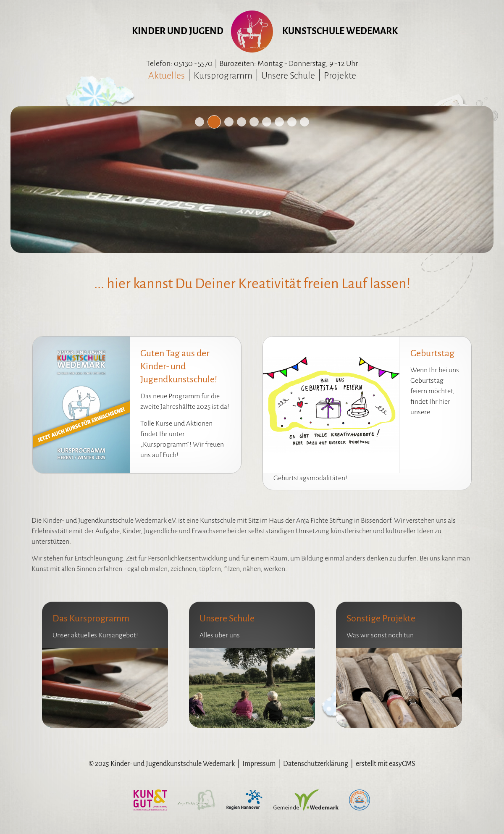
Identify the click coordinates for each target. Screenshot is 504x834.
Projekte (340, 76)
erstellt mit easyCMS (386, 764)
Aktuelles (167, 76)
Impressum (259, 764)
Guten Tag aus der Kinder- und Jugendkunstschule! (179, 366)
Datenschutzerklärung (316, 764)
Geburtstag (432, 353)
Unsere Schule (288, 76)
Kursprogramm (223, 76)
